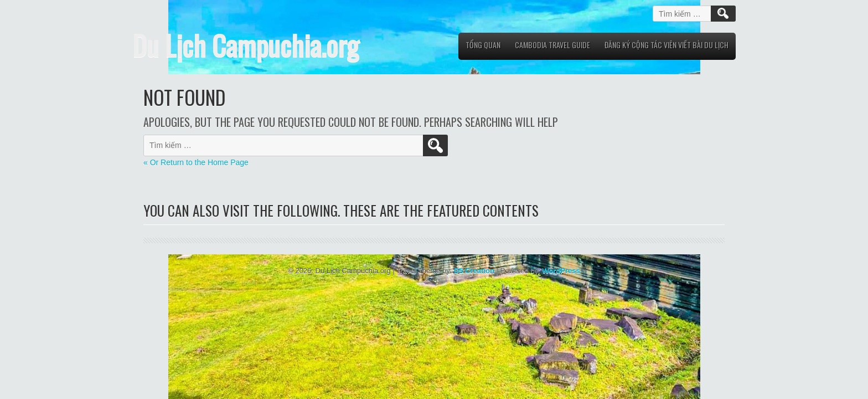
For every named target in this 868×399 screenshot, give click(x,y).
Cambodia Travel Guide (552, 45)
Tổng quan (483, 45)
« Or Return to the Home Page (196, 162)
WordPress (561, 271)
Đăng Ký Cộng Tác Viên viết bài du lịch (666, 45)
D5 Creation (474, 271)
